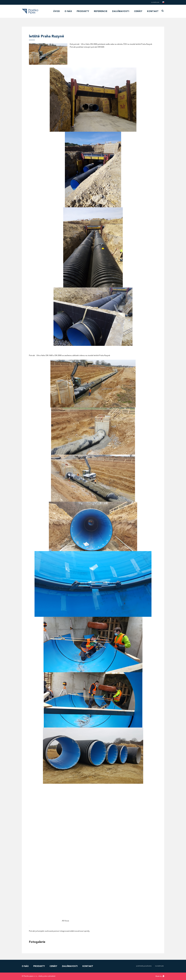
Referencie (101, 11)
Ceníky (138, 11)
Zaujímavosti (121, 11)
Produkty (83, 11)
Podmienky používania (144, 966)
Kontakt (153, 11)
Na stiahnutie (155, 2)
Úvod (57, 11)
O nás (68, 11)
